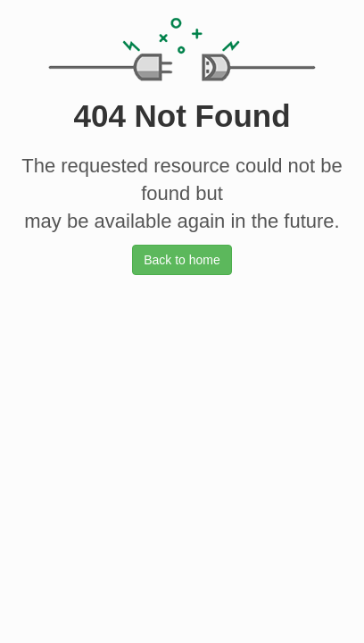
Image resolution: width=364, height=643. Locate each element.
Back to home (182, 260)
